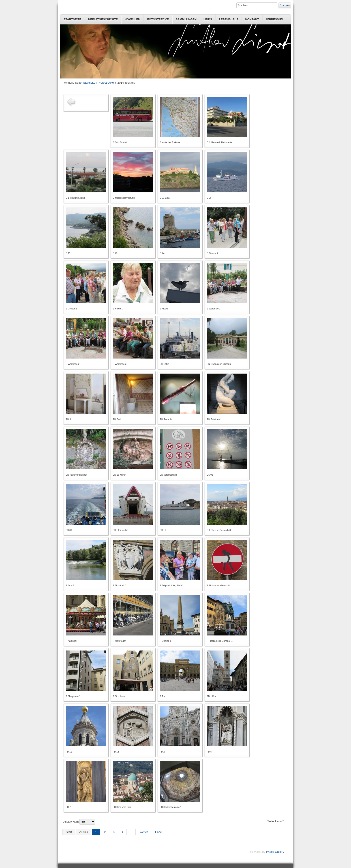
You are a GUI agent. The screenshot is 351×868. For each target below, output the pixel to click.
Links (208, 19)
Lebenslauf (229, 19)
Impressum (275, 19)
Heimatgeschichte (103, 19)
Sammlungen (186, 19)
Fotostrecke (158, 19)
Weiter (144, 832)
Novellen (133, 19)
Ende (158, 832)
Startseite (72, 19)
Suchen (285, 5)
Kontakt (252, 19)
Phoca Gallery (275, 852)
